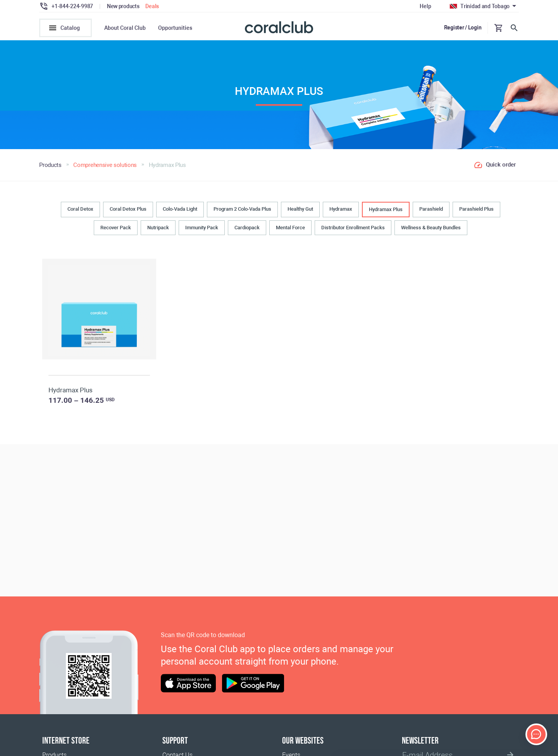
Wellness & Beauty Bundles (431, 228)
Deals (152, 6)
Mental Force (290, 228)
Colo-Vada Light (180, 209)
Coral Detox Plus (128, 209)
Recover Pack (116, 228)
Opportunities (175, 28)
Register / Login (463, 27)
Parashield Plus (476, 209)
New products (123, 6)
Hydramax (341, 209)
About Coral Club (125, 28)
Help (425, 6)
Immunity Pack (202, 228)
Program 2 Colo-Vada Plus (242, 209)
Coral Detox (80, 209)
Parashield (431, 209)
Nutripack (158, 228)
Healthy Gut (300, 209)
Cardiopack (247, 228)
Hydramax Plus (386, 209)
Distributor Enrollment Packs (353, 228)
